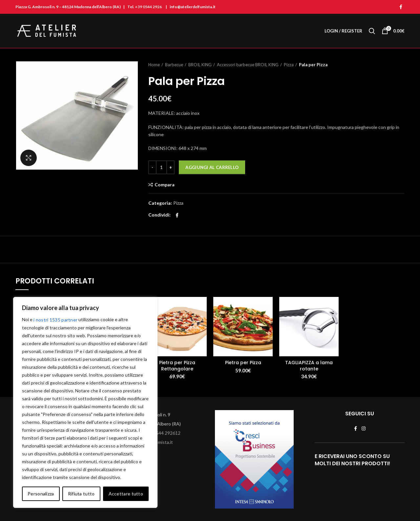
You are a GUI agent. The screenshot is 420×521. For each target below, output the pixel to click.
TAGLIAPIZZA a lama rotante (309, 365)
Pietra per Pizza (243, 363)
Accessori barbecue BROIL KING (248, 65)
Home (154, 65)
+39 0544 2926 (148, 7)
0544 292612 (167, 433)
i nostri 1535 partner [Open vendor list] (55, 320)
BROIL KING (200, 65)
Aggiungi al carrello (212, 167)
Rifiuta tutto (81, 494)
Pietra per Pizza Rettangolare (177, 365)
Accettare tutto (126, 494)
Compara (165, 185)
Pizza (289, 65)
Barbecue (174, 65)
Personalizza (41, 494)
